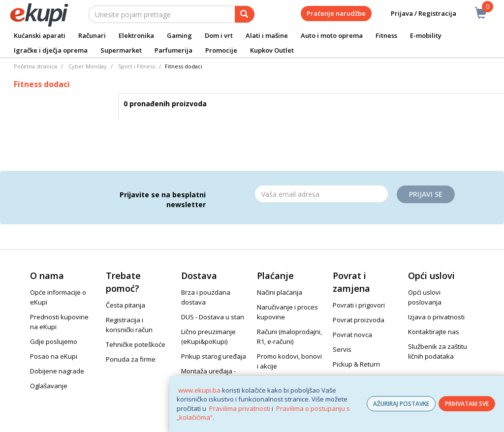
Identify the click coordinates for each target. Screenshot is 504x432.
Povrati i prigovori (359, 305)
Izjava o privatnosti (436, 317)
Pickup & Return (356, 364)
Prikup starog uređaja (214, 356)
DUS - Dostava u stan (213, 317)
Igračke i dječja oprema (51, 50)
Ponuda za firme (131, 359)
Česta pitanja (126, 305)
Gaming (179, 35)
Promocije (221, 50)
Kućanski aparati (40, 35)
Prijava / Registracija (417, 14)
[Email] (321, 194)
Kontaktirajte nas (434, 332)
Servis (342, 349)
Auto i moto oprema (332, 35)
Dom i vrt (219, 35)
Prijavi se (426, 194)
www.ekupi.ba (199, 390)
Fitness (386, 35)
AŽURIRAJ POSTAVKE (401, 404)
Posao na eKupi (54, 356)
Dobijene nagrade (57, 371)
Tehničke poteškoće (136, 344)
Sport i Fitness (137, 66)
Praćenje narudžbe (336, 13)
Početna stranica (35, 66)
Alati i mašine (267, 35)
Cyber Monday (88, 66)
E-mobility (426, 35)
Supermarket (121, 50)
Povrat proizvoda (359, 320)
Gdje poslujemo (54, 341)
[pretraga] (245, 14)
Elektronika (136, 35)
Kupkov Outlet (272, 50)
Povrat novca (352, 335)
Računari (92, 35)
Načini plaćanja (280, 292)
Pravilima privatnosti (240, 408)
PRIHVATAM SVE (467, 404)
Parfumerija (173, 50)
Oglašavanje (49, 386)
